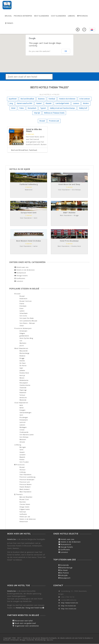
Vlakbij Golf (83, 108)
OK (66, 51)
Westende (23, 400)
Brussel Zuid (24, 499)
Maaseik (22, 457)
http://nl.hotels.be (68, 606)
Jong (11, 103)
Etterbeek (23, 306)
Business (41, 99)
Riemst (22, 460)
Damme (22, 361)
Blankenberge (24, 353)
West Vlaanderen (41, 16)
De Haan (23, 363)
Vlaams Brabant (25, 487)
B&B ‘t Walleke (69, 213)
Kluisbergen (24, 417)
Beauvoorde (24, 351)
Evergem (23, 410)
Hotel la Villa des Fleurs (34, 130)
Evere (21, 308)
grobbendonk (24, 336)
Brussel (8, 16)
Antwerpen (23, 331)
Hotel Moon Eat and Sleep (69, 184)
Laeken (22, 311)
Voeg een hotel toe (35, 608)
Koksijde (63, 575)
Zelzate (22, 442)
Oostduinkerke (25, 385)
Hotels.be (12, 539)
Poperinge (23, 390)
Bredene (22, 356)
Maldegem (23, 427)
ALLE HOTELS (45, 94)
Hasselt (22, 452)
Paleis (22, 108)
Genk (21, 450)
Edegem (22, 333)
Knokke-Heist (24, 373)
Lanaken (23, 455)
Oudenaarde (24, 432)
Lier (21, 341)
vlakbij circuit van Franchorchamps (62, 108)
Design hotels (21, 276)
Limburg (71, 16)
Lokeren (22, 425)
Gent (21, 415)
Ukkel (22, 326)
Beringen (23, 447)
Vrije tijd (37, 113)
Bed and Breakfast (27, 99)
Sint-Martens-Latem (27, 435)
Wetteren (23, 440)
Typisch (43, 108)
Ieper (21, 368)
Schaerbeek (24, 313)
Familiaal (52, 99)
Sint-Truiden (24, 462)
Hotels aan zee (21, 267)
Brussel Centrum (26, 301)
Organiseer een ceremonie (26, 626)
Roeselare (23, 393)
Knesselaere (24, 420)
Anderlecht (23, 299)
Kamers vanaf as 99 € (25, 103)
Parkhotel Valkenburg (29, 184)
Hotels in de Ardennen (67, 99)
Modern (86, 103)
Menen (22, 378)
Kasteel (39, 103)
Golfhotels (20, 278)
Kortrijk (22, 375)
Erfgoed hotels (25, 509)
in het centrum (85, 99)
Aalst (21, 405)
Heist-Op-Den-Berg (26, 338)
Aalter (22, 408)
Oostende (23, 388)
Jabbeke (22, 370)
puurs (22, 346)
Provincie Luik (54, 121)
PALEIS (56, 94)
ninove (22, 430)
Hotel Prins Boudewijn (69, 241)
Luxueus (76, 103)
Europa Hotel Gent (29, 213)
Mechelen (23, 343)
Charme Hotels (25, 504)
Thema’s (9, 23)
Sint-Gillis (23, 316)
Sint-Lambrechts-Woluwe (28, 321)
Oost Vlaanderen (58, 16)
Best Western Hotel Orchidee (29, 241)
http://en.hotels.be (69, 609)
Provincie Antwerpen (23, 16)
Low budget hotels (62, 103)
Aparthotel (13, 99)
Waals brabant (25, 489)
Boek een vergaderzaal (24, 623)
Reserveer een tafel (23, 621)
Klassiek (49, 103)
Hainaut (23, 470)
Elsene (22, 304)
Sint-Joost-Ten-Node (27, 318)
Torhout (22, 395)
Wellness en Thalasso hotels (54, 113)
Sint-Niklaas (24, 437)
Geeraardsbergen (26, 413)
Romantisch (32, 108)
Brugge (22, 358)
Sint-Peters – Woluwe (27, 323)
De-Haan (63, 570)
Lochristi (23, 422)
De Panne (23, 366)
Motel (13, 108)
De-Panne (64, 573)
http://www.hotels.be (70, 603)
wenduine (23, 398)
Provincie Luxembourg (27, 477)
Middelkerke (24, 380)
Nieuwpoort (24, 383)
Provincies (82, 16)
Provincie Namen (26, 484)
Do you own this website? (40, 51)
